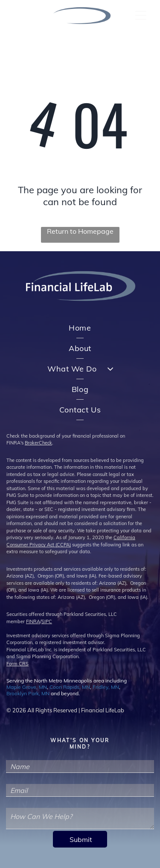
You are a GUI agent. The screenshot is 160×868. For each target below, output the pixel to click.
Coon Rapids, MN (70, 687)
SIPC (47, 621)
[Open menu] (141, 15)
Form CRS (17, 664)
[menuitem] (80, 328)
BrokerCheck (38, 443)
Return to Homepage (80, 231)
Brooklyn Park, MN (28, 693)
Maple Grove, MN (27, 687)
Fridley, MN (106, 687)
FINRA (33, 621)
